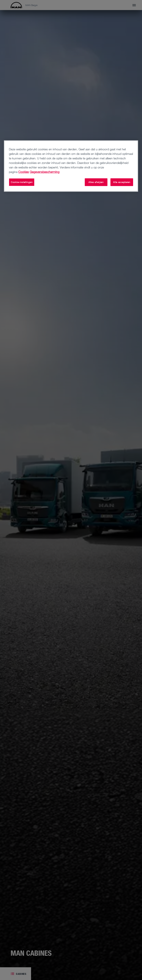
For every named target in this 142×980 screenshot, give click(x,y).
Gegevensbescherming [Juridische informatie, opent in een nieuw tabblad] (45, 172)
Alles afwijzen (96, 182)
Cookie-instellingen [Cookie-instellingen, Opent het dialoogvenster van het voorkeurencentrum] (22, 182)
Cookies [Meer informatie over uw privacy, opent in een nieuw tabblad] (24, 172)
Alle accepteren (122, 182)
